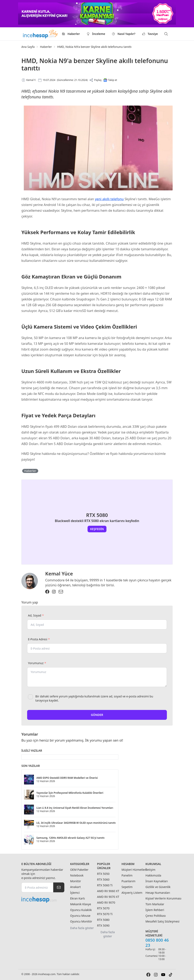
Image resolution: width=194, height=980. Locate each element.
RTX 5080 (103, 920)
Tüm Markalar (155, 904)
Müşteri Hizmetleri (134, 870)
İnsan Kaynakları (157, 881)
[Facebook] (47, 592)
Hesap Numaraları (158, 893)
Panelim (127, 875)
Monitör (76, 881)
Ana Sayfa (28, 47)
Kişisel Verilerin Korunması (163, 898)
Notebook (77, 875)
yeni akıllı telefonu (109, 199)
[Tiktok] (171, 975)
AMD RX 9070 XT (108, 897)
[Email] (61, 592)
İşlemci (75, 893)
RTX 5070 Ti (105, 914)
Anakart (75, 887)
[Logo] (41, 34)
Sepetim (127, 887)
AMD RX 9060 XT (108, 891)
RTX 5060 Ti (105, 885)
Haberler (71, 34)
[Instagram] (54, 592)
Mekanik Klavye (81, 904)
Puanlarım (128, 881)
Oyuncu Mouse (80, 916)
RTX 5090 (103, 925)
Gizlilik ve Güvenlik (158, 887)
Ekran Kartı (77, 898)
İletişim (150, 870)
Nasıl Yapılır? (124, 34)
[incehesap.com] (43, 900)
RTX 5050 (103, 874)
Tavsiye (150, 34)
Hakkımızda (153, 875)
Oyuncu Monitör (81, 921)
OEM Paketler (79, 870)
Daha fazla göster (82, 928)
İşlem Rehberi (155, 910)
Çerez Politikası (156, 916)
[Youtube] (163, 975)
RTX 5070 (103, 908)
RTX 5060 (103, 879)
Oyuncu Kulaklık (81, 910)
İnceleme (96, 34)
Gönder (97, 715)
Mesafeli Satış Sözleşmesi (162, 921)
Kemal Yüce (59, 573)
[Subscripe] (59, 887)
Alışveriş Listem (132, 893)
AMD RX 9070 (106, 902)
